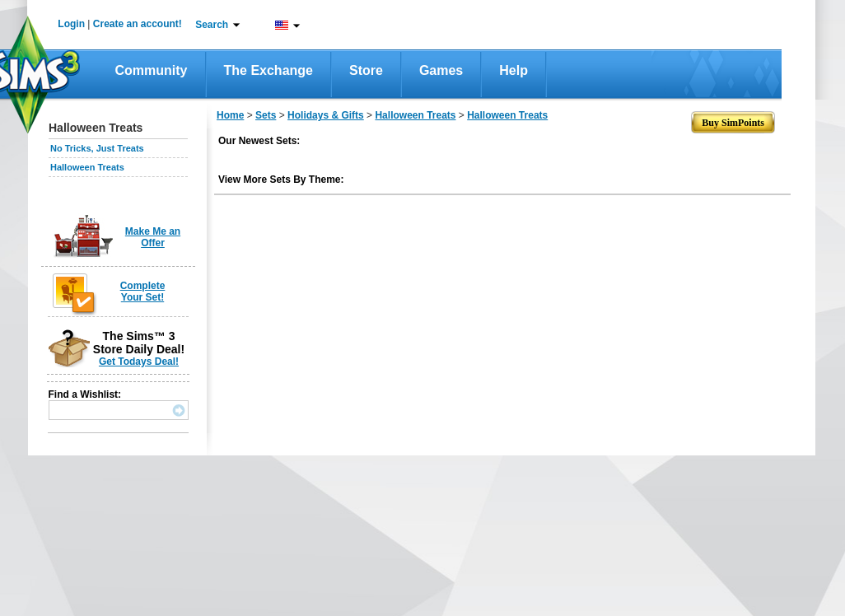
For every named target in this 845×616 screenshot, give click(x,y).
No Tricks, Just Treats (97, 148)
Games (441, 70)
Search (212, 25)
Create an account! (138, 24)
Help (514, 70)
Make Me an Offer (153, 237)
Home (230, 115)
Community (152, 70)
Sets (266, 115)
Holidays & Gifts (326, 115)
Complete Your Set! (143, 292)
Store (366, 70)
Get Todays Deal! (139, 362)
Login (71, 24)
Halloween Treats (87, 167)
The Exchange (268, 70)
